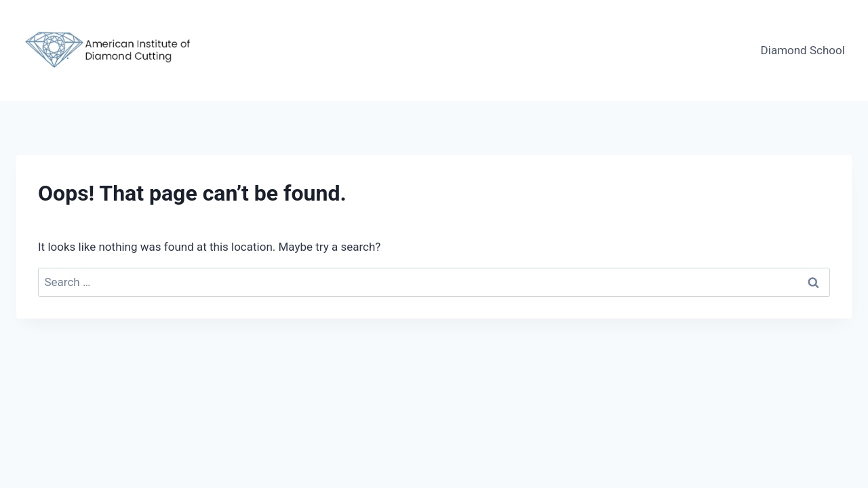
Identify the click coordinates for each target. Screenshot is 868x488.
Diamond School (803, 50)
